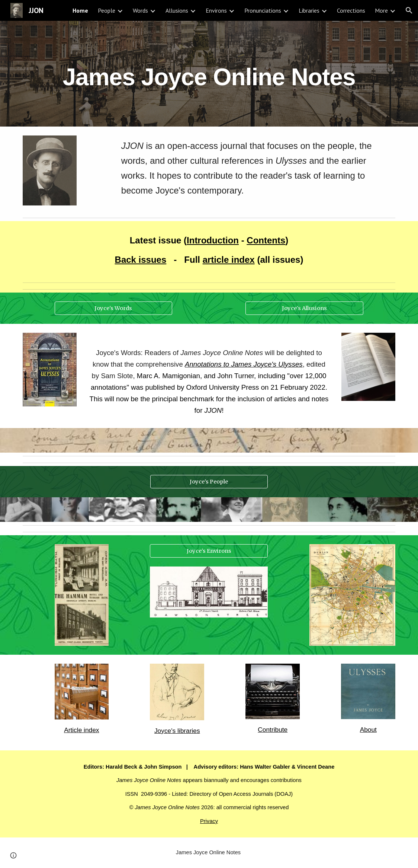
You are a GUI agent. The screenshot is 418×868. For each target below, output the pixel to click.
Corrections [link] (351, 10)
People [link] (107, 10)
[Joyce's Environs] (209, 551)
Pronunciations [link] (263, 10)
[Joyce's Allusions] (304, 308)
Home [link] (80, 10)
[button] (409, 10)
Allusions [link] (177, 10)
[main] (209, 74)
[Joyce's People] (209, 482)
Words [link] (140, 10)
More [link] (381, 10)
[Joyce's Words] (114, 308)
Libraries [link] (309, 10)
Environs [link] (216, 10)
